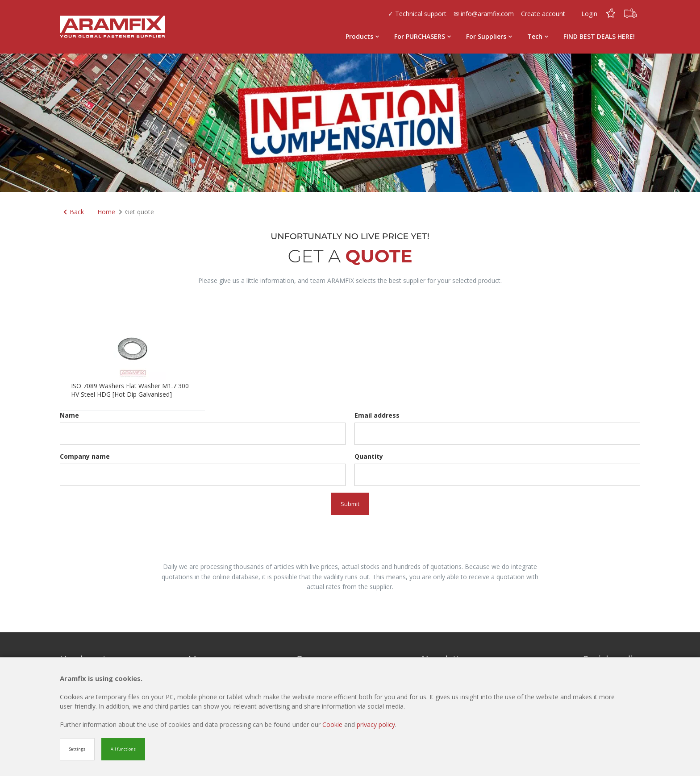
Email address (377, 415)
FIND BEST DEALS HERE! (599, 36)
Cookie (333, 724)
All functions (123, 749)
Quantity (369, 456)
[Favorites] (611, 14)
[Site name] (112, 27)
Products (362, 36)
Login (589, 14)
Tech (538, 36)
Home (106, 212)
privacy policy (376, 724)
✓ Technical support (417, 14)
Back (74, 212)
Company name (85, 456)
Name (69, 415)
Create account (543, 14)
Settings (77, 749)
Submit (350, 504)
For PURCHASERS (423, 36)
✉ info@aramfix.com (484, 14)
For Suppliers (489, 36)
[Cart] (630, 14)
